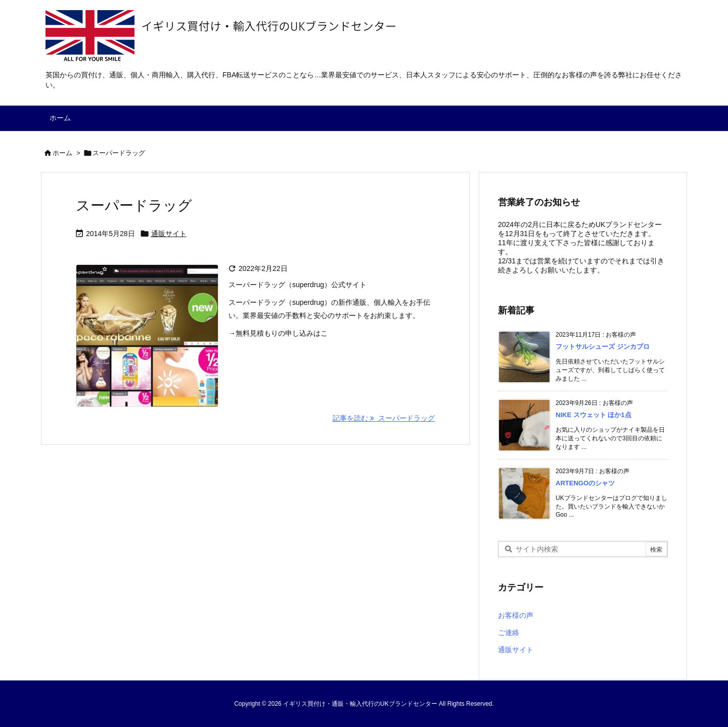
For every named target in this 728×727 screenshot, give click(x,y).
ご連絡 (509, 632)
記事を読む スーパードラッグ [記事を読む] (384, 418)
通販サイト (169, 234)
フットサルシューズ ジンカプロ (603, 347)
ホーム (62, 153)
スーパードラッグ (134, 206)
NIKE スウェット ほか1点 (594, 415)
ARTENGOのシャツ (585, 483)
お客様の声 (516, 615)
